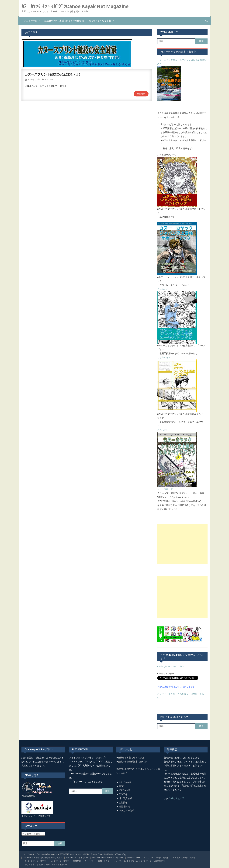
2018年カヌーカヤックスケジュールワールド (43, 858)
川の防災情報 (125, 798)
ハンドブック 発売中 (59, 861)
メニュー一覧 (31, 21)
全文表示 (141, 94)
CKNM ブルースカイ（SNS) (171, 666)
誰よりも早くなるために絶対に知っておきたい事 (46, 865)
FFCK (121, 786)
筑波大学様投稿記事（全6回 (132, 762)
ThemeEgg (121, 854)
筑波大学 (180, 798)
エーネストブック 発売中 (184, 858)
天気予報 (123, 794)
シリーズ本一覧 (165, 489)
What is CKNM (134, 858)
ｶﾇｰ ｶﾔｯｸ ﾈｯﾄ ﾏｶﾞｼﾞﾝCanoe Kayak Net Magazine (75, 6)
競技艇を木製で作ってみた (131, 758)
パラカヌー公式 (126, 810)
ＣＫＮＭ (49, 80)
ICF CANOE (125, 783)
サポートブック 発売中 (35, 861)
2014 (172, 798)
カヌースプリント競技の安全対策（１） (53, 74)
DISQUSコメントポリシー (77, 858)
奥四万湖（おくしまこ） (83, 861)
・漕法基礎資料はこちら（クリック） (176, 687)
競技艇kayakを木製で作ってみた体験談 (64, 21)
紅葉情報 (123, 803)
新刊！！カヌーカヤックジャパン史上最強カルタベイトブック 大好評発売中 (131, 861)
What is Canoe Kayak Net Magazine (108, 858)
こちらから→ (164, 289)
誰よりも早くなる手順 (100, 21)
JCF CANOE (124, 790)
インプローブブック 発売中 (156, 858)
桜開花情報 (124, 806)
